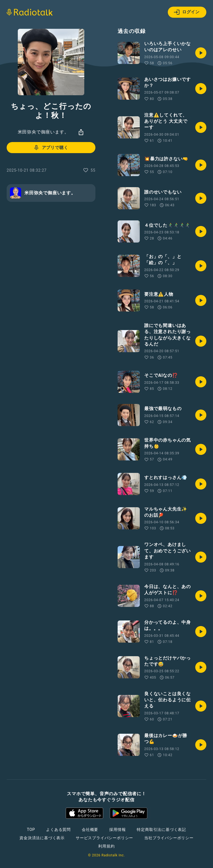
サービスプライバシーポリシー (104, 838)
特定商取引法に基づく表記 (161, 830)
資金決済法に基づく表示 (42, 838)
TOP (31, 830)
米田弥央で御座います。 (43, 132)
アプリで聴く (51, 148)
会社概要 (90, 830)
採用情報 (117, 830)
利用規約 (106, 846)
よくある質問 (58, 830)
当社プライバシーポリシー (169, 838)
